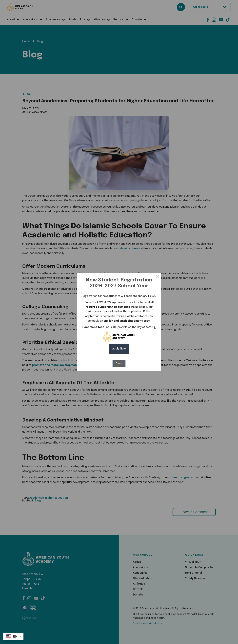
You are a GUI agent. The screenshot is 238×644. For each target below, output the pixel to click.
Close (119, 363)
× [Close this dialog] (157, 277)
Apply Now (119, 349)
